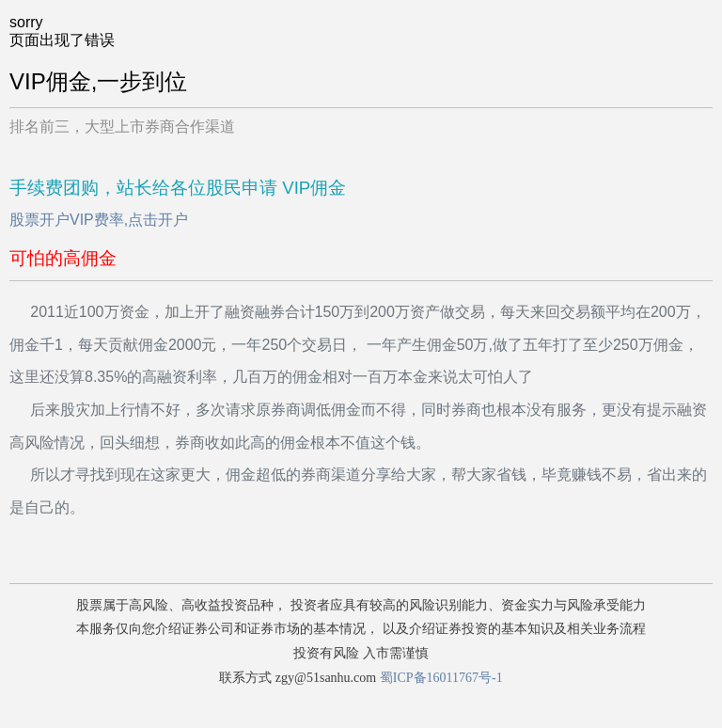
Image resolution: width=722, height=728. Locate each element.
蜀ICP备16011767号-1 (441, 678)
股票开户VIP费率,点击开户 (99, 220)
